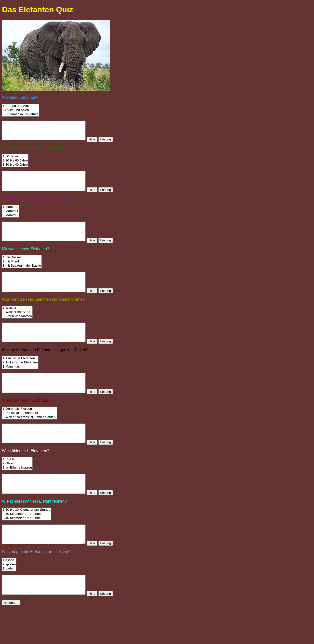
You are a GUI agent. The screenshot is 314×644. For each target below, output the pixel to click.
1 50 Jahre (15, 160)
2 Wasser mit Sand (17, 327)
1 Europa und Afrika (20, 106)
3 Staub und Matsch (17, 331)
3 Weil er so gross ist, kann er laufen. (30, 439)
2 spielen (9, 598)
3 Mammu (10, 223)
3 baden (9, 602)
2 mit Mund (22, 273)
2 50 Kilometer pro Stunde (26, 543)
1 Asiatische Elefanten (20, 377)
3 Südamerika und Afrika (20, 114)
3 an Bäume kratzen (17, 493)
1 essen (9, 593)
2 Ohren (17, 489)
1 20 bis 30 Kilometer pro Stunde (26, 539)
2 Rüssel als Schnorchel (30, 435)
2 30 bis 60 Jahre (15, 164)
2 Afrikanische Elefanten (20, 381)
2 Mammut (10, 218)
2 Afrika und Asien (20, 110)
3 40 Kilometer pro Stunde (26, 548)
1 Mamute (10, 214)
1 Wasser (17, 323)
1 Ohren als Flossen (30, 431)
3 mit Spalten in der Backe (22, 277)
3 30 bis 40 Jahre (15, 168)
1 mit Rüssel (22, 268)
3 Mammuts (20, 385)
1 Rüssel (17, 485)
